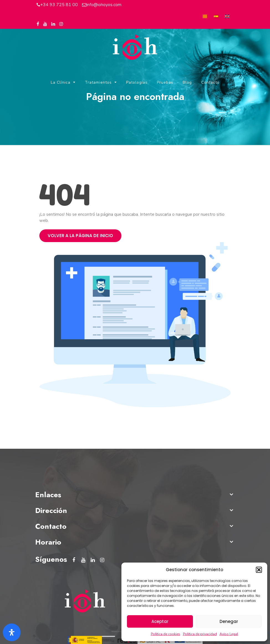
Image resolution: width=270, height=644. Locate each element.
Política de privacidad (200, 634)
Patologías (137, 82)
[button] (259, 570)
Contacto (210, 82)
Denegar (229, 621)
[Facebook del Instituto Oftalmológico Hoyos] (38, 24)
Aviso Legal (229, 634)
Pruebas (165, 82)
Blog (187, 82)
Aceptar (160, 621)
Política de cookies (165, 634)
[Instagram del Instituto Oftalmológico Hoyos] (61, 24)
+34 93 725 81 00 (59, 5)
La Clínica (61, 82)
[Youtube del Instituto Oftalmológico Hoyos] (45, 24)
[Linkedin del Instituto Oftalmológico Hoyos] (53, 24)
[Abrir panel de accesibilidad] (12, 632)
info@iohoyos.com (104, 5)
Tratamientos (98, 82)
